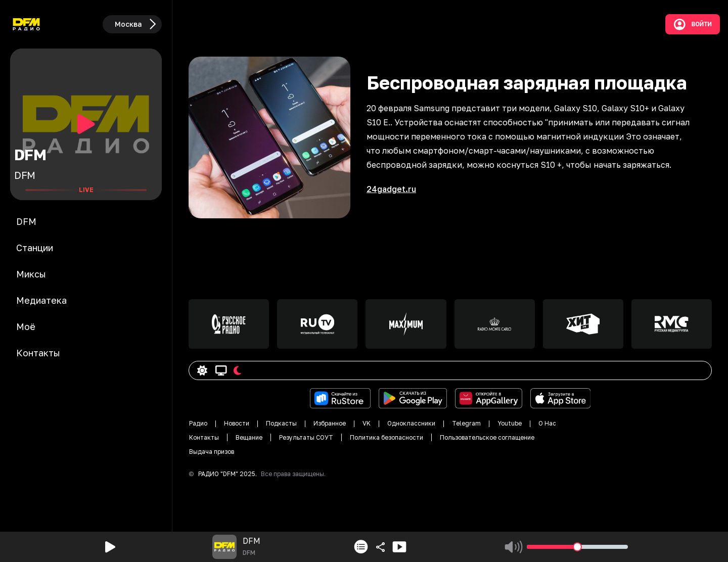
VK (367, 423)
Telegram (466, 423)
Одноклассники (411, 423)
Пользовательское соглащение (487, 437)
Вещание (249, 437)
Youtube (510, 423)
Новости (237, 423)
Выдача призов (212, 452)
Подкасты (281, 423)
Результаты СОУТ (306, 437)
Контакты (204, 437)
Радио (198, 423)
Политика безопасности (386, 437)
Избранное (330, 423)
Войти (693, 24)
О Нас (547, 423)
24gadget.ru (391, 189)
